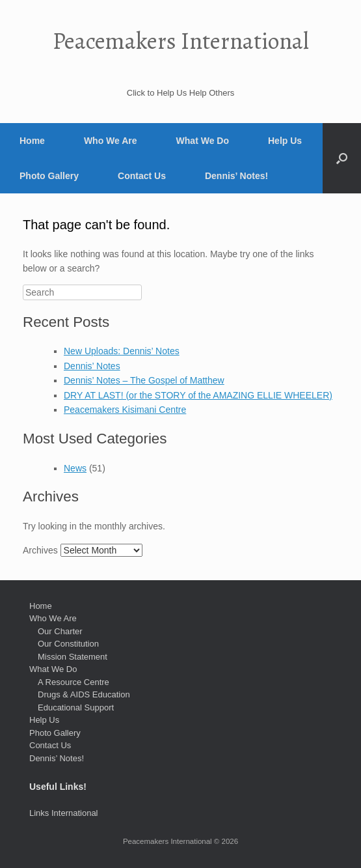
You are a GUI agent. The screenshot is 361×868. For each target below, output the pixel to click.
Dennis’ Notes (92, 366)
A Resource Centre (74, 682)
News (75, 468)
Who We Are (111, 141)
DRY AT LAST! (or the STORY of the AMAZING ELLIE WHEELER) (198, 395)
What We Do (203, 141)
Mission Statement (73, 657)
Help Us (285, 141)
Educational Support (76, 707)
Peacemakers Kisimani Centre (125, 410)
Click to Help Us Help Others (180, 93)
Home (32, 141)
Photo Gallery (49, 176)
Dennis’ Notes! (236, 176)
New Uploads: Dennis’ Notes (122, 351)
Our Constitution (68, 644)
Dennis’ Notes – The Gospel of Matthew (144, 380)
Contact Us (142, 176)
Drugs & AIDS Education (84, 694)
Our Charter (60, 631)
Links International (64, 813)
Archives (40, 550)
